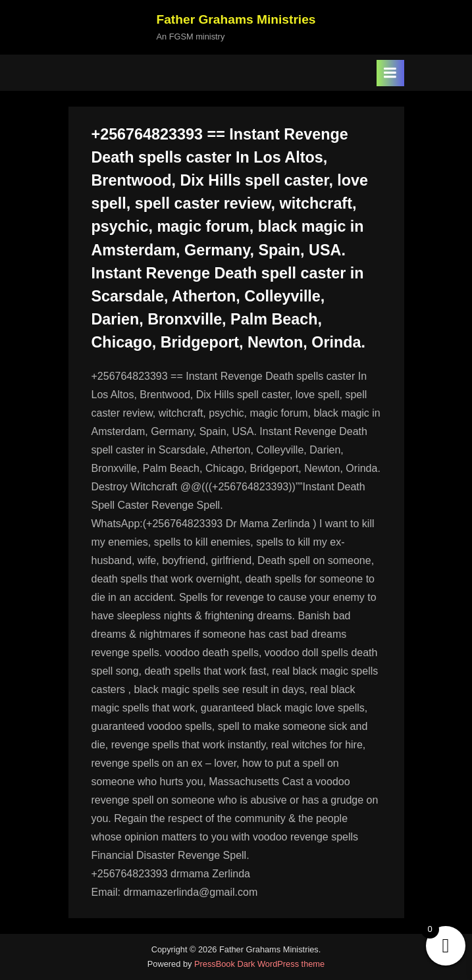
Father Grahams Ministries (236, 19)
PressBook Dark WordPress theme (259, 964)
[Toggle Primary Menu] (390, 73)
